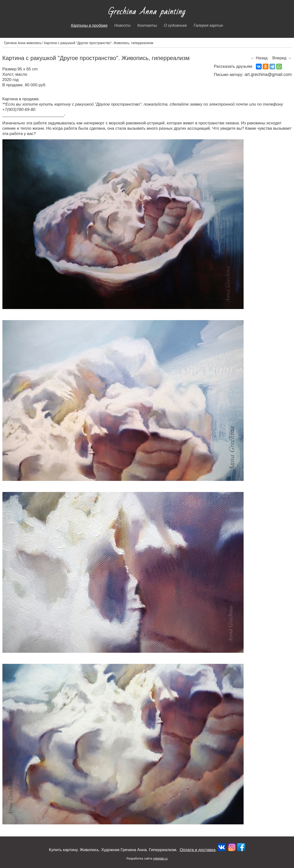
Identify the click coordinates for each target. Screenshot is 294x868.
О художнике (175, 25)
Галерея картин (208, 25)
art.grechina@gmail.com (268, 74)
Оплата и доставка (198, 850)
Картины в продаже (89, 25)
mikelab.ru (160, 858)
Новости (123, 25)
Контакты (147, 25)
